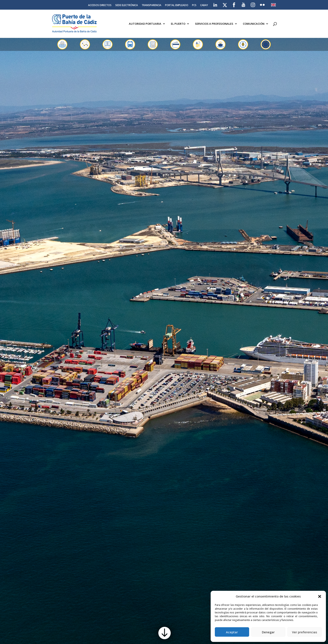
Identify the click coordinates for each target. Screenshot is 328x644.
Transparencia (151, 5)
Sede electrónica (127, 5)
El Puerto (178, 24)
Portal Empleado (177, 5)
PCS (194, 5)
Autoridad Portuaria (145, 24)
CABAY (204, 5)
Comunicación (254, 24)
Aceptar (232, 632)
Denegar (268, 632)
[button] (320, 596)
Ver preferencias (305, 632)
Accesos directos (100, 5)
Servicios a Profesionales (214, 24)
